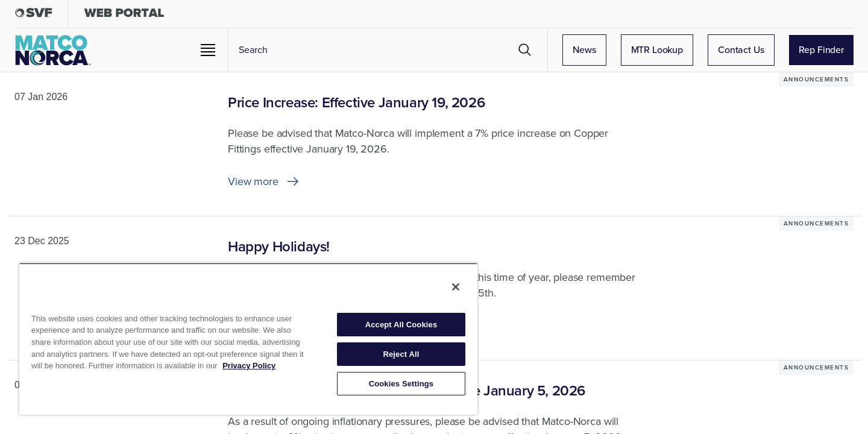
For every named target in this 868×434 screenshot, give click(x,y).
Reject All (401, 354)
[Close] (456, 287)
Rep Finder (822, 50)
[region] (248, 339)
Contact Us (741, 50)
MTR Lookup (657, 50)
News (584, 50)
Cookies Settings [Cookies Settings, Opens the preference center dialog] (401, 384)
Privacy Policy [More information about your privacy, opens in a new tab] (249, 366)
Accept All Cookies (401, 325)
